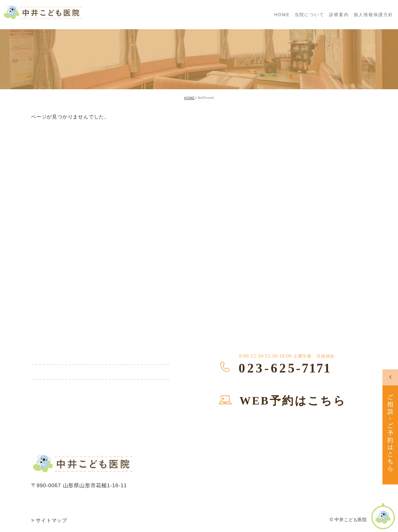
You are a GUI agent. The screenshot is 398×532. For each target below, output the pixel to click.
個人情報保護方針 (373, 15)
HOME (189, 98)
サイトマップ (49, 520)
